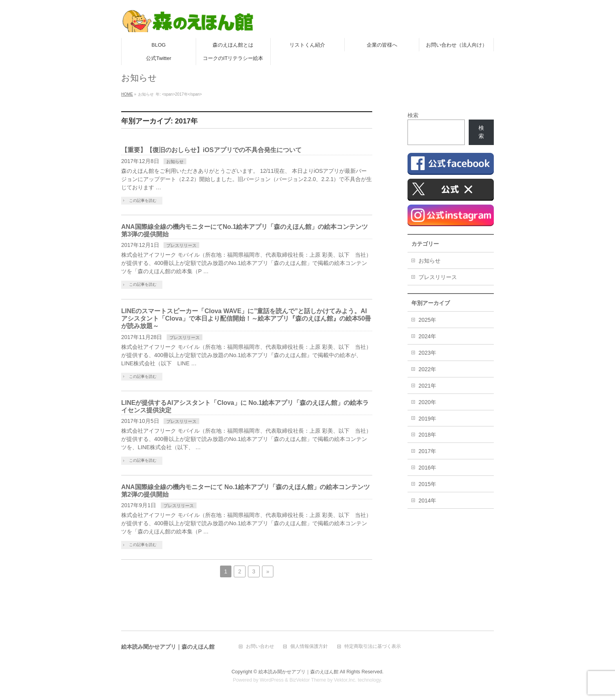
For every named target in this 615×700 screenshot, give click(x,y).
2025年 (427, 320)
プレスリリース (181, 245)
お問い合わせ (260, 647)
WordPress (272, 680)
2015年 (427, 484)
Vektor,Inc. (345, 680)
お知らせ (175, 161)
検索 (413, 115)
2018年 (427, 435)
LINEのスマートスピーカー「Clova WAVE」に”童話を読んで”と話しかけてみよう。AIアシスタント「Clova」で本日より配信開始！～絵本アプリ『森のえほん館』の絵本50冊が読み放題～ (246, 318)
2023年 (427, 353)
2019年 (427, 419)
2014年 (427, 501)
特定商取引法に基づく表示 (373, 647)
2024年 (427, 336)
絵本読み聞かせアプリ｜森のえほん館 (298, 672)
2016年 (427, 468)
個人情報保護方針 (309, 647)
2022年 (427, 369)
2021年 (427, 386)
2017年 (427, 451)
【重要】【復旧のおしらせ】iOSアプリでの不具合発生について (211, 150)
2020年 (427, 402)
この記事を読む (143, 200)
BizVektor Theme (308, 680)
